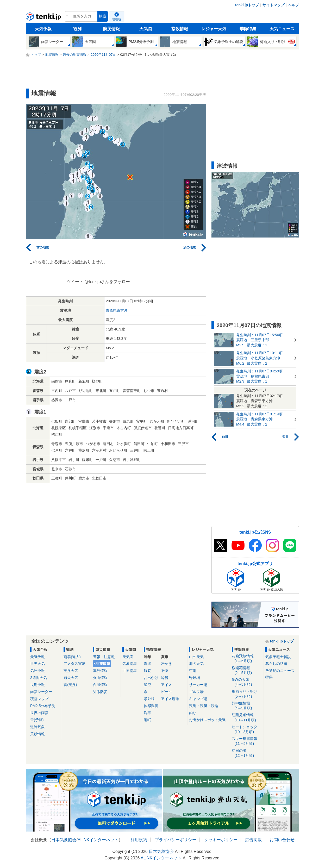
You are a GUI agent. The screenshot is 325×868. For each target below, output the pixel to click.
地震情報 (103, 664)
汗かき (166, 664)
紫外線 (149, 699)
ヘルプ (293, 5)
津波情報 (100, 671)
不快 (165, 671)
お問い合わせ (282, 840)
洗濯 (147, 664)
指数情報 (180, 29)
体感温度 (151, 706)
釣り (193, 713)
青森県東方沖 (117, 310)
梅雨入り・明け (247, 694)
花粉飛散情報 (247, 659)
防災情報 (111, 29)
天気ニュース (282, 29)
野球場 (195, 678)
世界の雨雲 (39, 713)
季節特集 (248, 29)
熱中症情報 (247, 706)
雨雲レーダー (41, 692)
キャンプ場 (198, 699)
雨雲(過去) (72, 657)
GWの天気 (247, 682)
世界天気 (37, 664)
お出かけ (151, 678)
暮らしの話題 (276, 664)
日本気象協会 (64, 840)
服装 (147, 671)
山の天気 (196, 657)
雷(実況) (70, 685)
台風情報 (100, 685)
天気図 (146, 29)
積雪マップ (39, 699)
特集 (269, 677)
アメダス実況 (74, 664)
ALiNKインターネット (98, 840)
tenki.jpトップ (247, 5)
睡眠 (147, 720)
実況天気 (71, 671)
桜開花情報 (247, 670)
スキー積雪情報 (247, 741)
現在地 (117, 19)
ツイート (75, 282)
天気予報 (43, 29)
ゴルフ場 (196, 692)
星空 (147, 685)
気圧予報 (37, 671)
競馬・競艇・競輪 (204, 706)
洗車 (147, 713)
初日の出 (247, 753)
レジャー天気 (214, 29)
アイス (166, 685)
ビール (166, 692)
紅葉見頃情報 (247, 718)
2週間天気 (39, 678)
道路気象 (37, 727)
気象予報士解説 (278, 657)
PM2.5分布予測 (43, 706)
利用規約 (139, 840)
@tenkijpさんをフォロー (107, 282)
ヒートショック (247, 730)
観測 (77, 29)
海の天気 (196, 664)
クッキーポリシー (221, 840)
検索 (103, 16)
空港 (193, 671)
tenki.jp (44, 18)
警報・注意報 (104, 657)
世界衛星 (130, 671)
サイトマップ (273, 5)
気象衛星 (130, 664)
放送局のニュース (280, 671)
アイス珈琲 (170, 699)
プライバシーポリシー (176, 840)
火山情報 (100, 678)
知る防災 (100, 692)
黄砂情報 (37, 734)
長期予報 (37, 685)
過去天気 (71, 678)
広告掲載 (253, 840)
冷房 (165, 678)
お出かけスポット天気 (207, 720)
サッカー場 (198, 685)
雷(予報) (37, 720)
